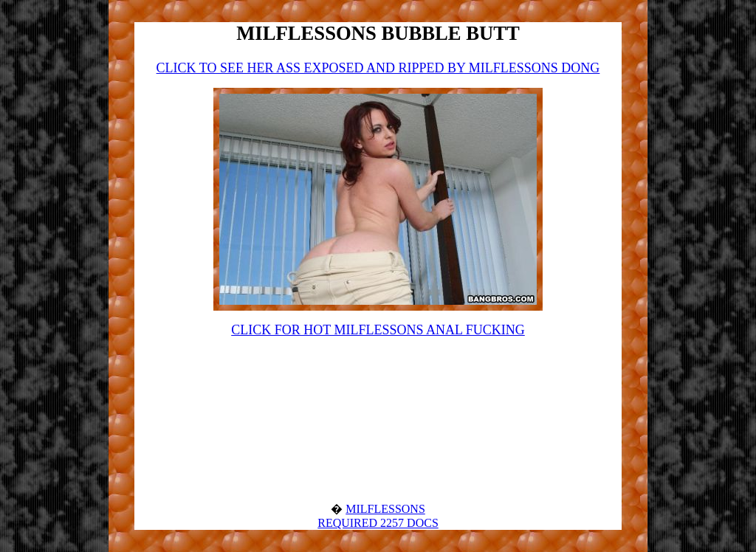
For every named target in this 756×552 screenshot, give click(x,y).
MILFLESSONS (385, 509)
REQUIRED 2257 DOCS (378, 523)
